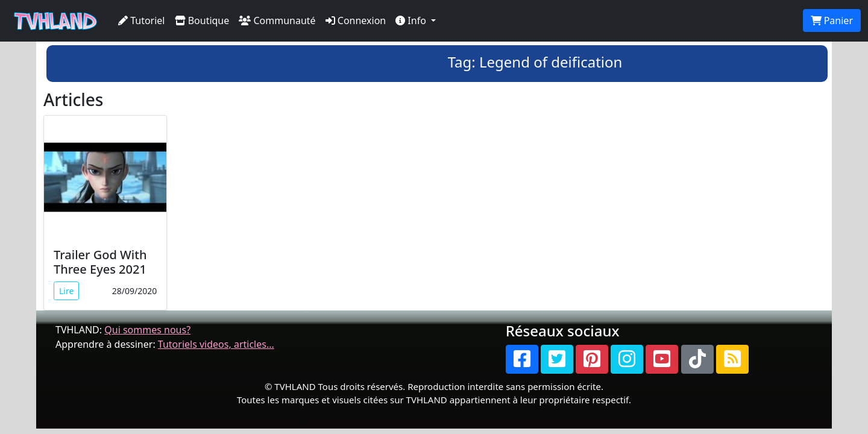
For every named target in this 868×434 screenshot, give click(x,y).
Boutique (202, 20)
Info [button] (412, 20)
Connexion (356, 20)
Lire (66, 291)
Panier (832, 20)
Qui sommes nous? (147, 330)
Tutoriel (142, 20)
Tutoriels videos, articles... (216, 344)
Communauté (277, 20)
